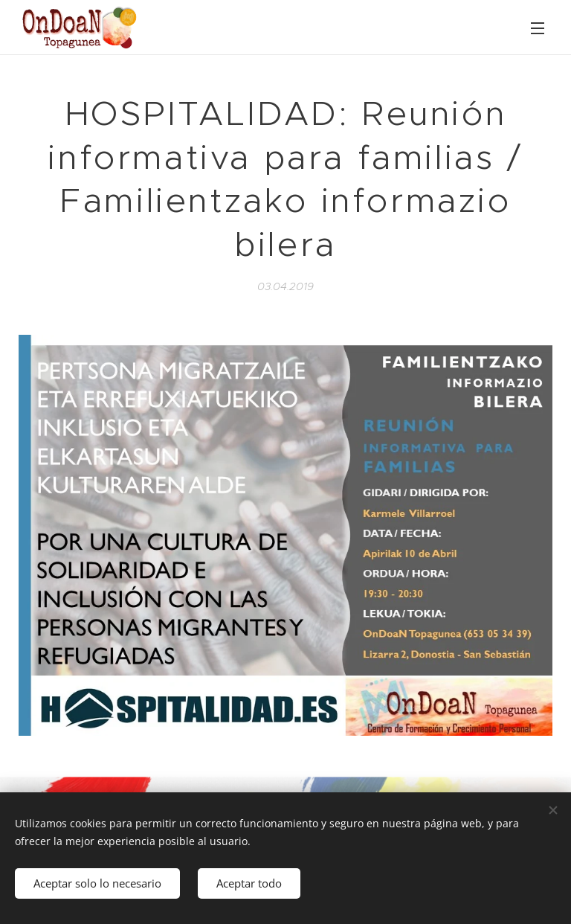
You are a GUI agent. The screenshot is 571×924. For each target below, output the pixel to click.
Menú (538, 28)
